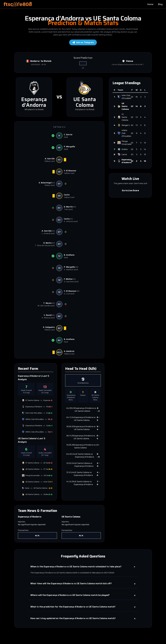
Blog (160, 4)
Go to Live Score (130, 190)
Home (150, 4)
